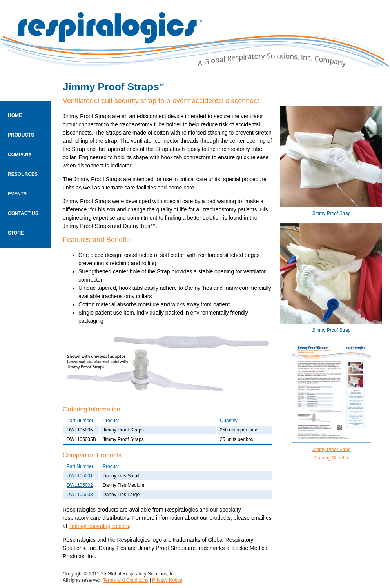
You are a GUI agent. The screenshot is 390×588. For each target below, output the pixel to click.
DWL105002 (80, 485)
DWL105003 (80, 495)
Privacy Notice (167, 580)
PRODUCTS (21, 135)
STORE (16, 233)
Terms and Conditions (126, 580)
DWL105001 (80, 476)
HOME (15, 115)
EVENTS (17, 194)
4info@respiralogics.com (99, 526)
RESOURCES (23, 174)
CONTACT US (23, 213)
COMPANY (20, 155)
